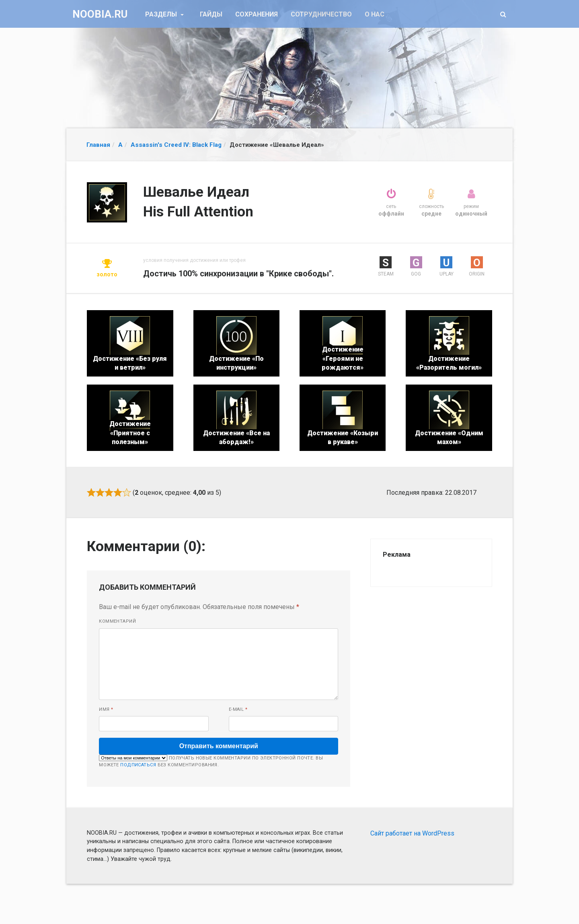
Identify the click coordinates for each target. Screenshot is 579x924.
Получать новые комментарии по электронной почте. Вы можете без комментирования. (211, 761)
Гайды (211, 14)
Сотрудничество (321, 14)
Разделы (162, 14)
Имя (106, 709)
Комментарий (117, 621)
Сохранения (257, 14)
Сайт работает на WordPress (412, 833)
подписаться (138, 765)
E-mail (238, 709)
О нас (375, 14)
